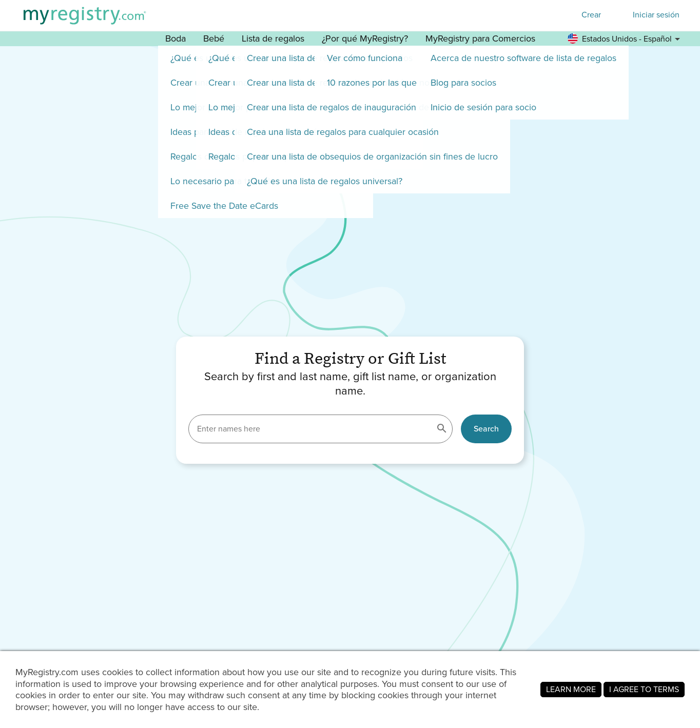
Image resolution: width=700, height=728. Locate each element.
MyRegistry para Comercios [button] (480, 38)
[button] (625, 39)
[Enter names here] (320, 429)
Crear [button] (591, 15)
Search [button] (486, 429)
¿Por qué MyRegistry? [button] (365, 38)
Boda (176, 38)
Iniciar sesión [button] (656, 15)
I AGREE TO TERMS (644, 689)
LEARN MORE (571, 689)
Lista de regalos (273, 38)
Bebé (214, 38)
